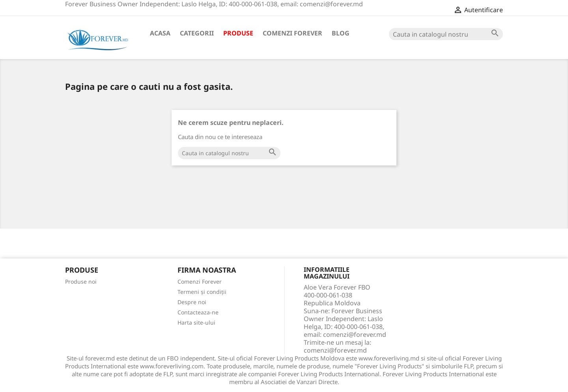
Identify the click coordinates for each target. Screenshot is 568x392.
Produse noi (81, 281)
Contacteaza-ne (198, 312)
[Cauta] (446, 34)
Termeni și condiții (202, 292)
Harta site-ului (196, 322)
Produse (238, 33)
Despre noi (192, 302)
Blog (341, 33)
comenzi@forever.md (335, 350)
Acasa (160, 33)
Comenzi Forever (292, 33)
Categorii (197, 33)
